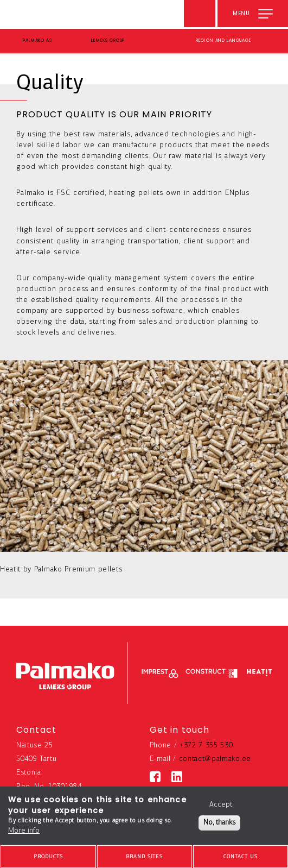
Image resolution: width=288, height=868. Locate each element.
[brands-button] (145, 857)
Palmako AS (37, 40)
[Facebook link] (155, 777)
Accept (221, 805)
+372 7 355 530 (206, 746)
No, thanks (219, 823)
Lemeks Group (108, 40)
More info (24, 831)
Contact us (241, 857)
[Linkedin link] (177, 777)
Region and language (224, 40)
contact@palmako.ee (215, 759)
